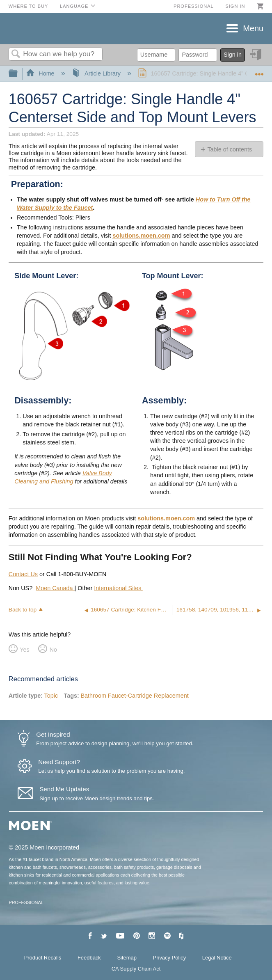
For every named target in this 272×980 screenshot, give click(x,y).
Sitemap (127, 958)
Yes (24, 650)
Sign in (235, 6)
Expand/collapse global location (259, 71)
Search (16, 54)
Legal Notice (217, 958)
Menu (253, 28)
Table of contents (230, 149)
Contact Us (23, 574)
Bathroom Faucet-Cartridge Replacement (134, 696)
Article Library (97, 73)
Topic (51, 696)
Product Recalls (43, 958)
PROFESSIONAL (26, 902)
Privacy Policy (170, 958)
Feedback (89, 958)
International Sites (118, 588)
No (53, 650)
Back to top (23, 610)
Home (41, 73)
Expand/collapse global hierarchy (18, 74)
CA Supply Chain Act (136, 969)
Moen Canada (55, 588)
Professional (194, 6)
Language (74, 6)
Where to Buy (29, 6)
